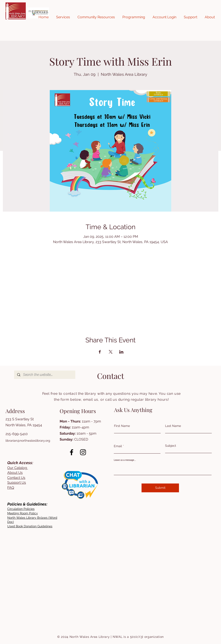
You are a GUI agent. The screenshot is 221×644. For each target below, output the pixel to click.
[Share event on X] (111, 352)
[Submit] (160, 488)
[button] (63, 17)
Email (118, 446)
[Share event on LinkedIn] (121, 352)
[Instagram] (83, 452)
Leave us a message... (125, 460)
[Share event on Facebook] (100, 352)
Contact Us (16, 478)
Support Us (17, 483)
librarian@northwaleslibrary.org (28, 441)
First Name (122, 426)
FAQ (11, 488)
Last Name (173, 426)
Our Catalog (18, 468)
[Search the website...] (44, 375)
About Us (15, 473)
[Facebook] (72, 452)
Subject (171, 446)
